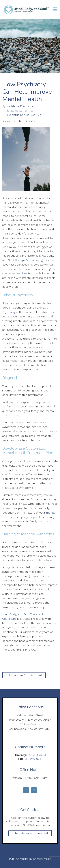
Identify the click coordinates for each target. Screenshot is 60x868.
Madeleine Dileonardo (20, 106)
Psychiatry (9, 312)
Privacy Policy (30, 850)
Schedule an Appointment (24, 675)
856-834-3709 (37, 755)
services (22, 273)
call (13, 650)
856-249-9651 (33, 759)
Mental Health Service (20, 111)
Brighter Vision (42, 859)
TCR (11, 859)
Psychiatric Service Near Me (23, 115)
